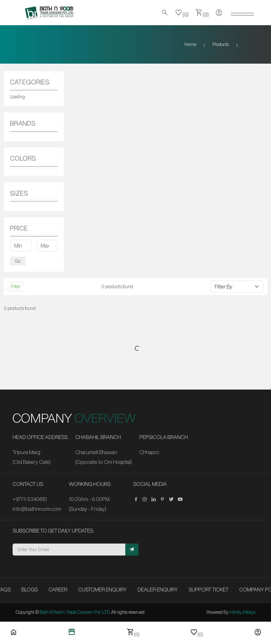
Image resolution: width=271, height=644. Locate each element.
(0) (182, 13)
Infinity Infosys (242, 612)
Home (190, 44)
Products (221, 44)
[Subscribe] (132, 550)
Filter (16, 287)
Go (18, 261)
